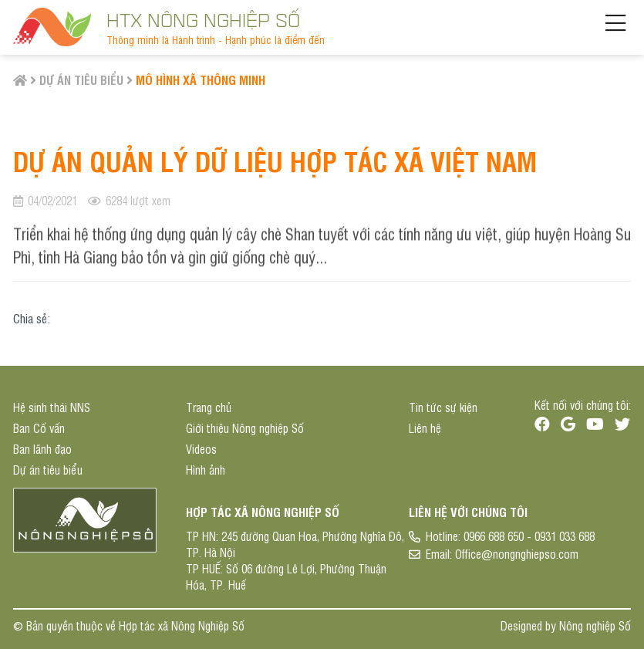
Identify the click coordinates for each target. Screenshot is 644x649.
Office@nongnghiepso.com (517, 554)
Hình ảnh (206, 470)
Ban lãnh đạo (42, 449)
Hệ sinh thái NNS (52, 407)
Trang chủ (209, 407)
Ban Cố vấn (39, 428)
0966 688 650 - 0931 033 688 (529, 536)
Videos (201, 449)
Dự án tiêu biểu (81, 79)
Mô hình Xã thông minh (201, 79)
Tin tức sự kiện (443, 407)
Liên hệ (425, 428)
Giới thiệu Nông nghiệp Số (245, 428)
